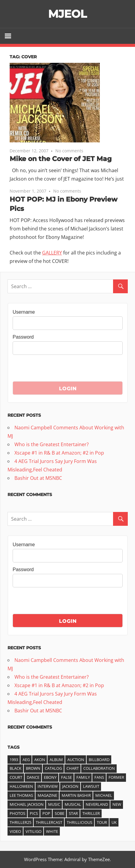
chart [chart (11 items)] (73, 768)
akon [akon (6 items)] (40, 760)
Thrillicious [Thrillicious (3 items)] (80, 822)
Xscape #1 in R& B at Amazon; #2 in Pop (59, 453)
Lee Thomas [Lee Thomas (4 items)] (21, 795)
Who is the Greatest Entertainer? (52, 444)
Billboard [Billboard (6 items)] (99, 760)
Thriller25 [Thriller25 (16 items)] (20, 822)
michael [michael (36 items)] (104, 795)
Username (24, 312)
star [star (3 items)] (73, 813)
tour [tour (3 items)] (102, 822)
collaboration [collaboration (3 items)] (99, 768)
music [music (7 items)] (54, 804)
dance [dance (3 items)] (33, 777)
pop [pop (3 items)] (46, 813)
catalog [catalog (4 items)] (53, 768)
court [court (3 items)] (16, 777)
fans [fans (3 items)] (99, 777)
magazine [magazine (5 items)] (47, 795)
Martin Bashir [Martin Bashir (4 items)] (76, 795)
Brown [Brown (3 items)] (33, 768)
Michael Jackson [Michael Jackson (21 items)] (27, 804)
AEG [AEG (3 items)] (26, 760)
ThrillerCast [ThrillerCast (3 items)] (49, 822)
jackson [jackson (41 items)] (70, 786)
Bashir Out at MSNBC (38, 478)
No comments (69, 151)
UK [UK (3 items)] (114, 822)
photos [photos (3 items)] (17, 813)
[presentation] (58, 370)
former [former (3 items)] (116, 777)
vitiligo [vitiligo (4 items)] (34, 831)
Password (23, 337)
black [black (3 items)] (15, 768)
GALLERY (52, 253)
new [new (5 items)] (117, 804)
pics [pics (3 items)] (34, 813)
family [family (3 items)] (83, 777)
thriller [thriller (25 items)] (91, 813)
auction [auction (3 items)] (76, 760)
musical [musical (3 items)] (73, 804)
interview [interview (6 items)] (48, 786)
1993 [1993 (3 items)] (14, 760)
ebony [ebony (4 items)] (50, 777)
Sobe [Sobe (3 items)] (60, 813)
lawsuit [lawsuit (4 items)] (91, 786)
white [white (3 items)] (52, 831)
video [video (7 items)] (15, 831)
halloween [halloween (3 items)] (21, 786)
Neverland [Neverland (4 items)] (97, 804)
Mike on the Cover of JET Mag (61, 159)
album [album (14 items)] (56, 760)
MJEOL (67, 14)
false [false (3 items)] (66, 777)
